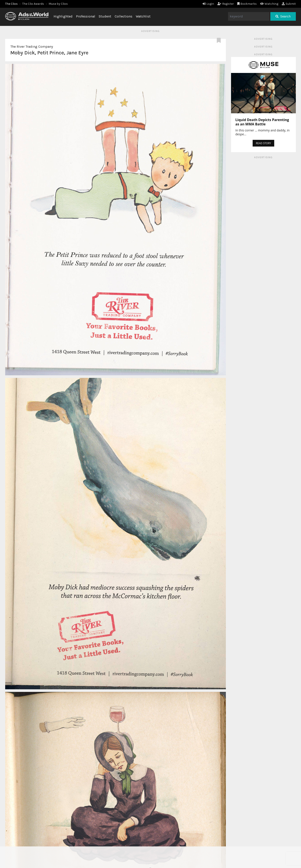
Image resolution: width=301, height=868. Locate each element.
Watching (269, 4)
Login (208, 4)
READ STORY (263, 143)
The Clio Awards (33, 4)
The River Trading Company (32, 47)
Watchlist (143, 16)
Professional (86, 16)
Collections (124, 16)
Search (283, 16)
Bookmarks (247, 4)
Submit (289, 4)
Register (226, 4)
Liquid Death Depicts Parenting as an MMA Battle (262, 122)
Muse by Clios (58, 4)
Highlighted (63, 16)
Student (105, 16)
